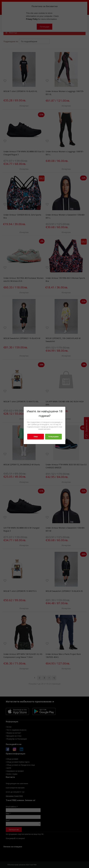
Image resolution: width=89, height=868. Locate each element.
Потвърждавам (53, 437)
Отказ (36, 437)
